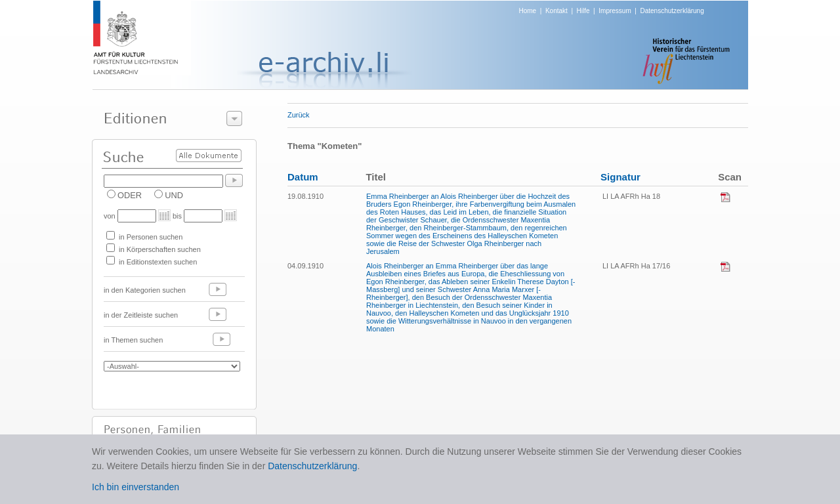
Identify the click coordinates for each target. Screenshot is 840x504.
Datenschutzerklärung (672, 11)
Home (528, 11)
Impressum (615, 11)
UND (174, 195)
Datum (303, 177)
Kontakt (556, 11)
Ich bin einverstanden (136, 487)
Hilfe (583, 11)
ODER (130, 195)
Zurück (299, 115)
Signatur (620, 177)
